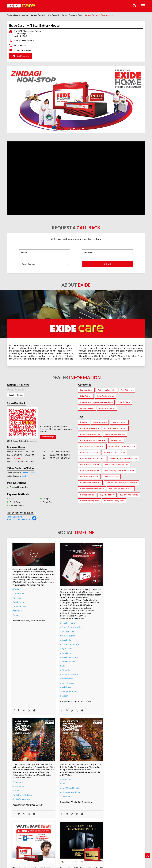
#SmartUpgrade (64, 826)
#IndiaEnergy (63, 649)
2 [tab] (74, 129)
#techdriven (62, 683)
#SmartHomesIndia (65, 653)
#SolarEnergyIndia (65, 658)
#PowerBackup (20, 607)
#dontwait (61, 809)
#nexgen (16, 616)
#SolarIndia (62, 636)
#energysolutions (64, 688)
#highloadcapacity (109, 812)
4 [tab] (83, 129)
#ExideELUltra (107, 787)
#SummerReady (64, 817)
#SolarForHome (64, 619)
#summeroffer (63, 805)
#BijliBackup (62, 645)
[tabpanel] (76, 99)
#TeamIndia (106, 603)
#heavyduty (106, 791)
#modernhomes (108, 808)
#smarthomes (63, 675)
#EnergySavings (64, 628)
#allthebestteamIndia (22, 784)
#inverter (17, 598)
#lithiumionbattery (65, 670)
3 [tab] (78, 129)
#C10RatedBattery (109, 817)
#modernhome (19, 603)
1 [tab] (69, 129)
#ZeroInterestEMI (65, 822)
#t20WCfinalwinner (110, 620)
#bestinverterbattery (110, 804)
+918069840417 (22, 45)
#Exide (16, 590)
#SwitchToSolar (64, 632)
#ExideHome (18, 594)
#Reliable (105, 799)
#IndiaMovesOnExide (110, 616)
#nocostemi (62, 800)
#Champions (106, 607)
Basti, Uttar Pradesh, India (19, 519)
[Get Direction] (34, 520)
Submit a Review (16, 395)
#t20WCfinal (18, 789)
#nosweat (61, 813)
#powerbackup (63, 679)
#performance (107, 795)
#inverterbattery (64, 792)
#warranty (61, 796)
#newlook (17, 611)
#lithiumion (62, 666)
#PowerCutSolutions (66, 640)
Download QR (48, 437)
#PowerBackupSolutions (68, 623)
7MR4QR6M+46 (15, 517)
